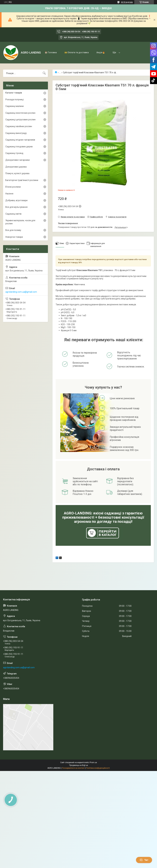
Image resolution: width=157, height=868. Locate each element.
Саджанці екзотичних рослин (20, 113)
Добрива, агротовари (16, 200)
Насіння (9, 194)
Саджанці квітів (13, 214)
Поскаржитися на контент (73, 768)
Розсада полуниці (15, 99)
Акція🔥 (101, 52)
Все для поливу (13, 230)
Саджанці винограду (16, 133)
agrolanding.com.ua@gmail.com (21, 292)
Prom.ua (93, 762)
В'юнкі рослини (13, 187)
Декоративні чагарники (18, 160)
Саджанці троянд (14, 153)
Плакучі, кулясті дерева (17, 173)
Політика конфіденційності (98, 768)
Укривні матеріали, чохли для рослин (20, 222)
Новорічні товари (14, 237)
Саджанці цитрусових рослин (20, 120)
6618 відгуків (127, 2)
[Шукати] (44, 73)
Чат (144, 860)
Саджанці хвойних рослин (19, 126)
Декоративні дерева (16, 167)
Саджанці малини (15, 106)
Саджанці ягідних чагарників (20, 140)
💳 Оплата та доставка (77, 52)
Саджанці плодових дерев (19, 147)
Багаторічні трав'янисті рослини (22, 180)
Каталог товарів (14, 93)
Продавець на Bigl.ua (79, 765)
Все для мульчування (16, 207)
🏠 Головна (51, 52)
